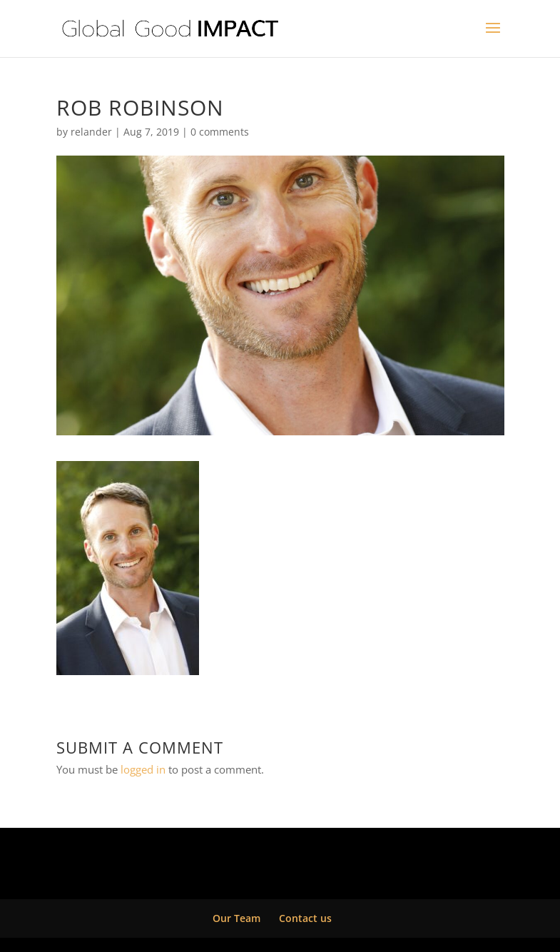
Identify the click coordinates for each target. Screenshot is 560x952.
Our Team (236, 918)
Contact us (305, 918)
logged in (143, 769)
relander (91, 132)
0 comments (220, 132)
